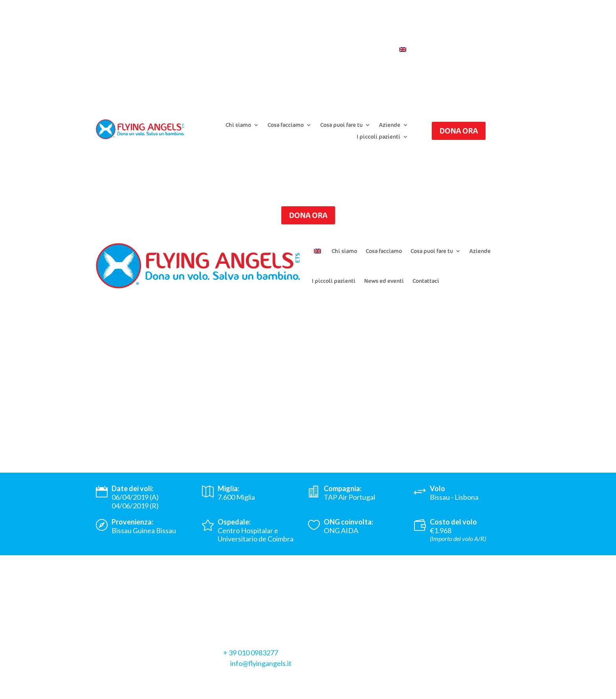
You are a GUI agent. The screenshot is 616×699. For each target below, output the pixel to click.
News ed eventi (384, 281)
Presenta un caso (235, 38)
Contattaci (375, 50)
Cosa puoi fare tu (341, 125)
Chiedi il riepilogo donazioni (302, 38)
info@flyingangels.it (261, 663)
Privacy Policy (117, 672)
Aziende (390, 125)
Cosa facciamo (286, 125)
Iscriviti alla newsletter (378, 38)
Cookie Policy (164, 672)
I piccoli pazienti (379, 137)
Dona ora (459, 131)
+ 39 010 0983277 (251, 653)
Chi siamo (238, 125)
